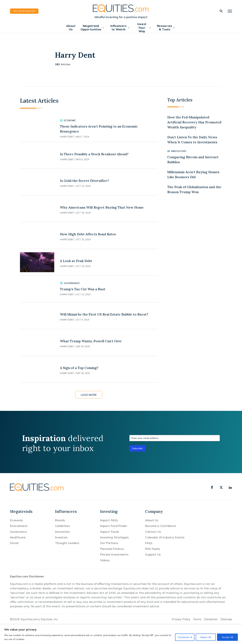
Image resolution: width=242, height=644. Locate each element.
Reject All (206, 637)
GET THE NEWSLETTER (24, 11)
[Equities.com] (121, 9)
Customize (184, 637)
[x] (221, 487)
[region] (121, 634)
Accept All (227, 637)
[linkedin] (230, 487)
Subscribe (137, 448)
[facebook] (212, 487)
